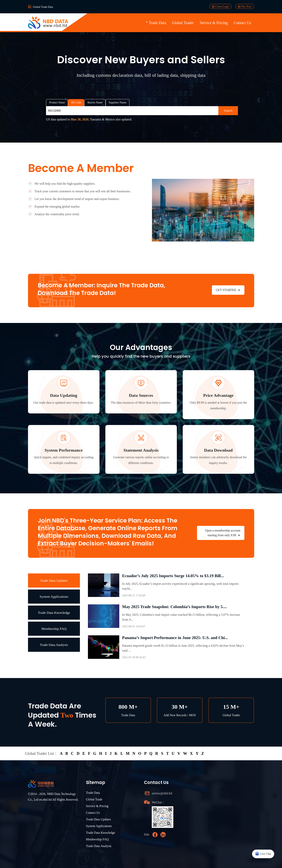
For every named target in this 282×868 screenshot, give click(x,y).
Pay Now (245, 6)
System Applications (54, 596)
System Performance (64, 450)
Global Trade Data (43, 7)
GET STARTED (228, 290)
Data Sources (141, 395)
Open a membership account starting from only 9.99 (223, 533)
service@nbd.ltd (162, 793)
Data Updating (64, 395)
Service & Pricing (214, 23)
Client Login (221, 6)
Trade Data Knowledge (54, 612)
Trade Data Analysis (54, 645)
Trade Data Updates (54, 580)
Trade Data (157, 23)
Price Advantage (218, 395)
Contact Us (242, 23)
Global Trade (94, 799)
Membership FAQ (54, 628)
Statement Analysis (141, 450)
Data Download (218, 450)
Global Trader (183, 23)
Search (228, 111)
